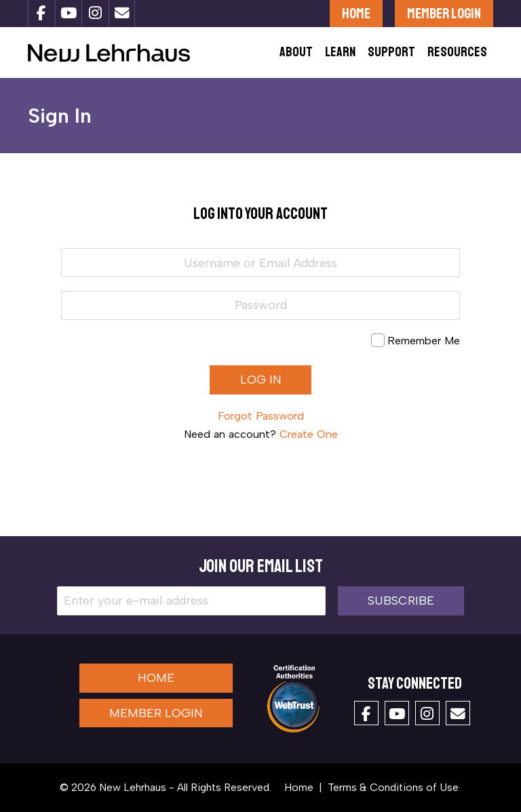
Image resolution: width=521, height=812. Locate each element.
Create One (309, 434)
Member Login (444, 13)
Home (356, 13)
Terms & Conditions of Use (393, 787)
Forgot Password (261, 416)
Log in (261, 380)
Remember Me (424, 341)
